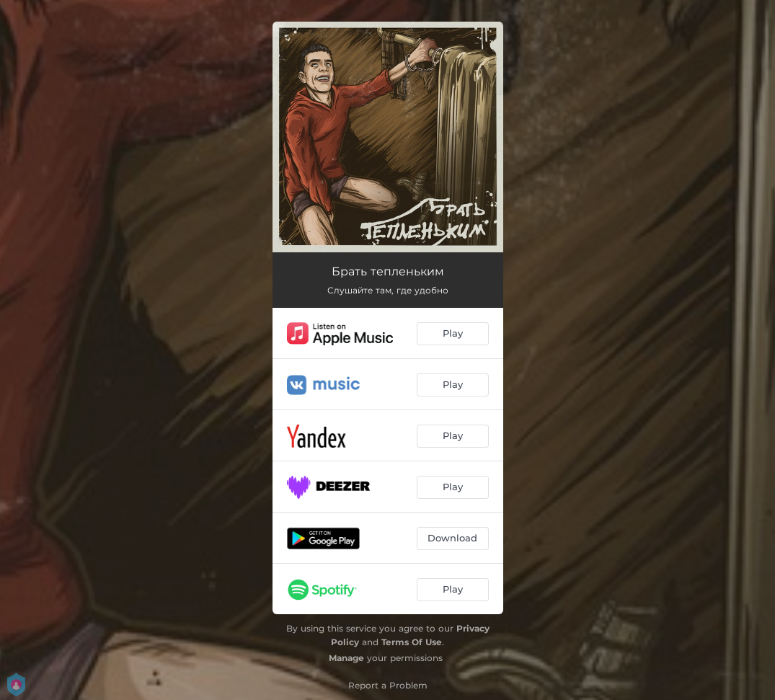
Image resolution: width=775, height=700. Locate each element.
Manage (346, 658)
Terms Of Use (412, 642)
